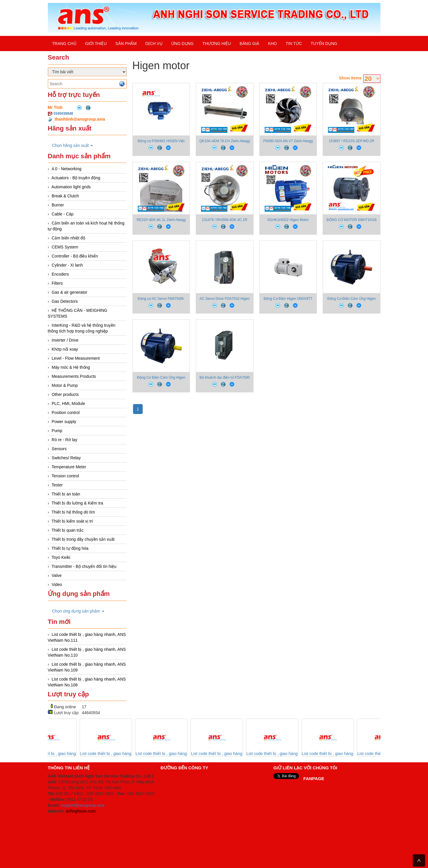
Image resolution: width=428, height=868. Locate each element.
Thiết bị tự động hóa (70, 548)
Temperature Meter (69, 467)
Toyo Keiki (61, 557)
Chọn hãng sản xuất (73, 145)
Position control (66, 413)
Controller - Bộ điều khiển (75, 256)
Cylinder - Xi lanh (67, 265)
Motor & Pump (65, 385)
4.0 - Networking (67, 169)
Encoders (60, 274)
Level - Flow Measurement (76, 358)
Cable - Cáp (63, 214)
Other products (65, 394)
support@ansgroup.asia (83, 805)
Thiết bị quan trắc (68, 530)
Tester (57, 485)
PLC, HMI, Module (68, 403)
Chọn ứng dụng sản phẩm (78, 611)
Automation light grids (71, 187)
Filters (57, 283)
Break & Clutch (65, 196)
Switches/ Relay (66, 458)
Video (57, 585)
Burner (58, 205)
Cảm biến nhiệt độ (68, 238)
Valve (57, 575)
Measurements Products (74, 376)
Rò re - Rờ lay (64, 440)
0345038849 (63, 114)
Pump (57, 431)
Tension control (65, 476)
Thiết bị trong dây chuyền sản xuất (83, 539)
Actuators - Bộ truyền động (76, 178)
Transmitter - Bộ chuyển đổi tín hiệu (84, 566)
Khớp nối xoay (65, 349)
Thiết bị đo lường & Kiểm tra (77, 503)
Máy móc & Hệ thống (71, 367)
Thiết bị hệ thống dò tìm (73, 512)
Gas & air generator (69, 292)
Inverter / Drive (65, 340)
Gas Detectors (65, 301)
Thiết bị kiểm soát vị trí (72, 521)
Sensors (59, 449)
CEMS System (65, 247)
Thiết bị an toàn (66, 494)
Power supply (64, 422)
